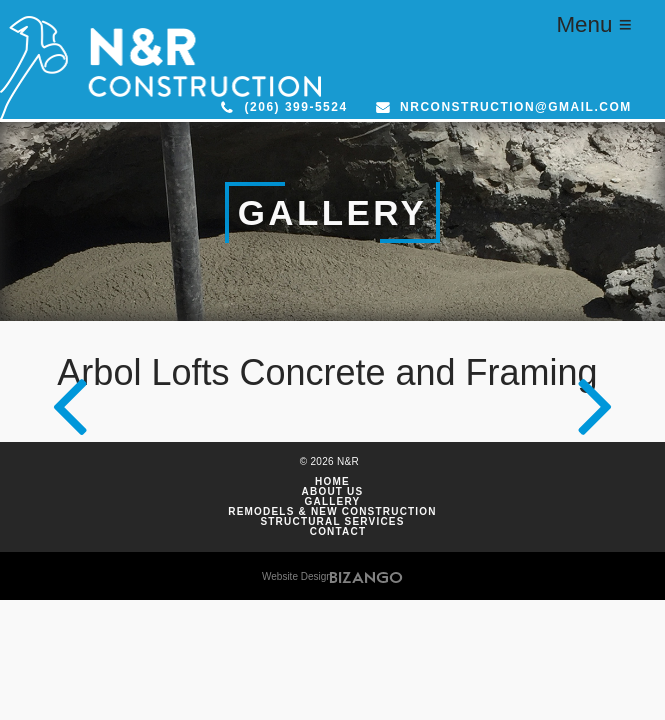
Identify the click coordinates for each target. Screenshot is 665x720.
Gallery (333, 502)
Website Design (297, 576)
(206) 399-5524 (296, 107)
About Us (333, 492)
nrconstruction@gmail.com (516, 107)
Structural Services (332, 522)
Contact (338, 532)
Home (332, 482)
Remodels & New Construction (332, 512)
